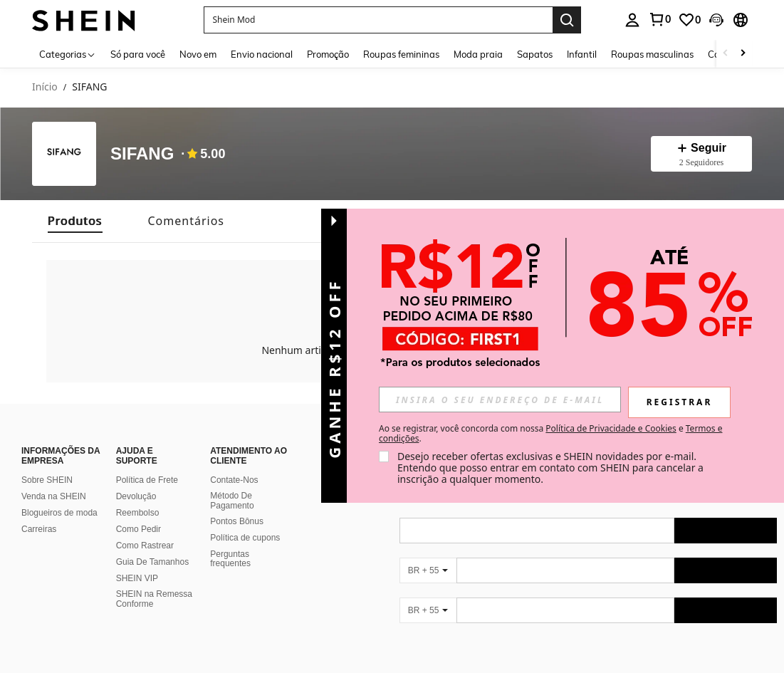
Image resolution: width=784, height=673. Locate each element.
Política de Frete (147, 480)
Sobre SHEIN (47, 480)
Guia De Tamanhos (153, 562)
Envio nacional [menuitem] (262, 54)
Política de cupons (245, 538)
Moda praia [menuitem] (478, 54)
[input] (500, 400)
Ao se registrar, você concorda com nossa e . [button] (550, 434)
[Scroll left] (726, 54)
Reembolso (138, 513)
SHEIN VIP (137, 578)
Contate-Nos (234, 480)
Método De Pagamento (232, 501)
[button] (378, 20)
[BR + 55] (428, 570)
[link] (659, 19)
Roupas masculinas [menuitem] (652, 54)
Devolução (136, 496)
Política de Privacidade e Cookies (611, 428)
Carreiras (39, 529)
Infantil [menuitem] (582, 54)
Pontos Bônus (237, 521)
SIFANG (142, 154)
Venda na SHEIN (54, 496)
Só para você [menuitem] (138, 54)
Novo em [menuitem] (198, 54)
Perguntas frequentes (230, 559)
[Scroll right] (743, 54)
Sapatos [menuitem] (535, 54)
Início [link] (45, 87)
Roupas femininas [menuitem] (401, 54)
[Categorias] (68, 54)
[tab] (75, 221)
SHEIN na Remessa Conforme (154, 599)
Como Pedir (138, 529)
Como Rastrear (145, 546)
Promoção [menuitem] (328, 54)
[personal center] (632, 20)
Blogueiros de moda (59, 513)
